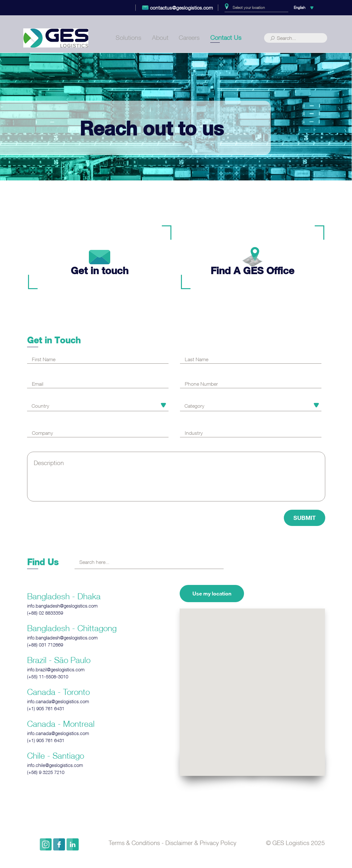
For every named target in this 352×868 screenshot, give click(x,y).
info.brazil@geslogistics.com (56, 670)
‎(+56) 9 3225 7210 (46, 772)
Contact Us (226, 39)
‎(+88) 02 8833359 (45, 613)
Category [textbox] (194, 406)
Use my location (212, 593)
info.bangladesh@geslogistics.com (62, 606)
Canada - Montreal (61, 724)
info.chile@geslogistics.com (55, 765)
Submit (305, 518)
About (160, 39)
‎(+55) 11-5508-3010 (48, 677)
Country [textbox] (40, 406)
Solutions (129, 39)
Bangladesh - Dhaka (64, 596)
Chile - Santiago (56, 755)
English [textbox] (299, 7)
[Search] (296, 39)
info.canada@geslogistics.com (58, 701)
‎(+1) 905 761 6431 (46, 708)
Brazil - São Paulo (59, 660)
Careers (189, 39)
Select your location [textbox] (249, 7)
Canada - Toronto (58, 692)
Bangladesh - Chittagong (72, 628)
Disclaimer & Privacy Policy (201, 843)
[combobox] (256, 8)
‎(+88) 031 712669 (45, 645)
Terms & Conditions (134, 843)
